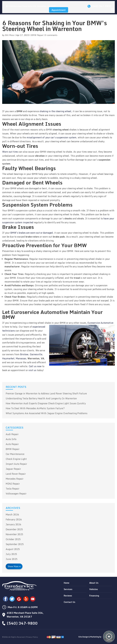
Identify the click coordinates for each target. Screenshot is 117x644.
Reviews (68, 596)
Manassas (21, 358)
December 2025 (14, 529)
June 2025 (12, 559)
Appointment (59, 10)
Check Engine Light (16, 459)
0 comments (51, 35)
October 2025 (13, 539)
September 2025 (15, 544)
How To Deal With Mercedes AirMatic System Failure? (35, 408)
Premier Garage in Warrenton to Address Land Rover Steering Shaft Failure (46, 393)
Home (67, 583)
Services (68, 589)
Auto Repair (12, 444)
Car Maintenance (15, 454)
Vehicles (94, 589)
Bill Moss (10, 35)
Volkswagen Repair (16, 494)
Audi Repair (12, 434)
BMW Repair (37, 35)
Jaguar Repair (13, 469)
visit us (32, 370)
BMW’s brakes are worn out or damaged (32, 233)
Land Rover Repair (16, 474)
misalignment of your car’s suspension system (51, 137)
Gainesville (36, 354)
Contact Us (69, 602)
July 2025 (11, 554)
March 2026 (12, 515)
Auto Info (11, 439)
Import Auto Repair (16, 464)
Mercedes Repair (15, 479)
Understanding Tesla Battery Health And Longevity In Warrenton (41, 398)
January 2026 (13, 524)
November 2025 (14, 534)
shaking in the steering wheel (55, 111)
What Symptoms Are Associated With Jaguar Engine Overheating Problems (47, 413)
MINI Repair (13, 484)
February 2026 (14, 519)
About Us (94, 583)
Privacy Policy (32, 637)
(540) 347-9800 (101, 6)
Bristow (24, 354)
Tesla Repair (12, 489)
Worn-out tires (10, 152)
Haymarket (8, 358)
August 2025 (13, 549)
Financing (94, 596)
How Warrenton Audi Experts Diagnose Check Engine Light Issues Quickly (46, 403)
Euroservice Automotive (100, 323)
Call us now (35, 366)
